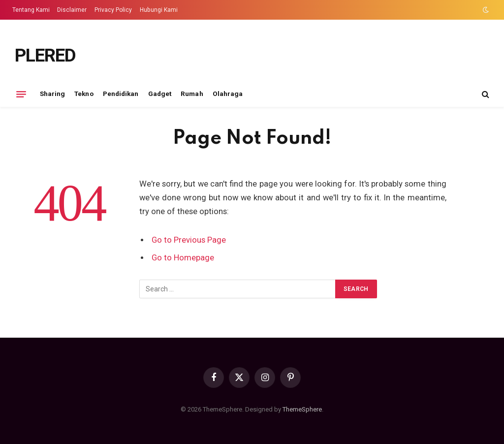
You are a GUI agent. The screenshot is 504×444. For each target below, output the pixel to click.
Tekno (84, 94)
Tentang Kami (31, 10)
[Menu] (21, 94)
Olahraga (228, 94)
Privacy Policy (113, 10)
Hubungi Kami (159, 10)
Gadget (160, 94)
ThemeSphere (302, 409)
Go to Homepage (183, 258)
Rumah (192, 94)
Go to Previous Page (189, 240)
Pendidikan (121, 94)
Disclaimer (72, 10)
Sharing (52, 94)
